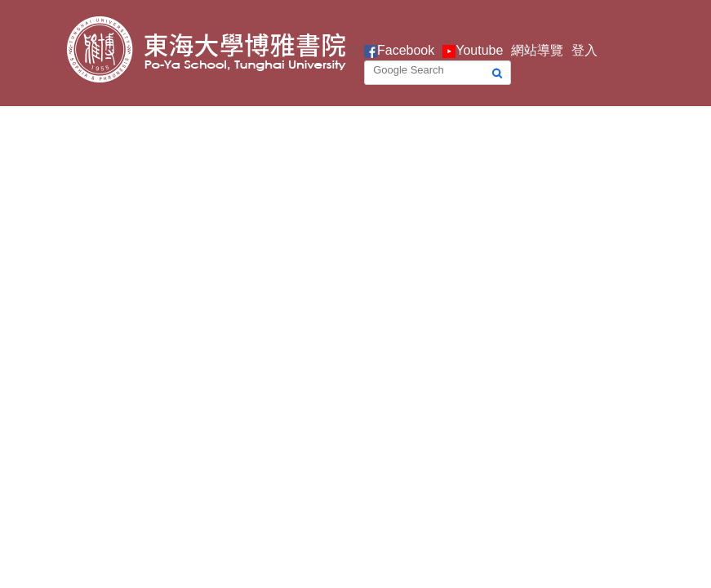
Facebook (406, 50)
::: (353, 50)
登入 (584, 50)
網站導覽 (537, 50)
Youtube (479, 50)
